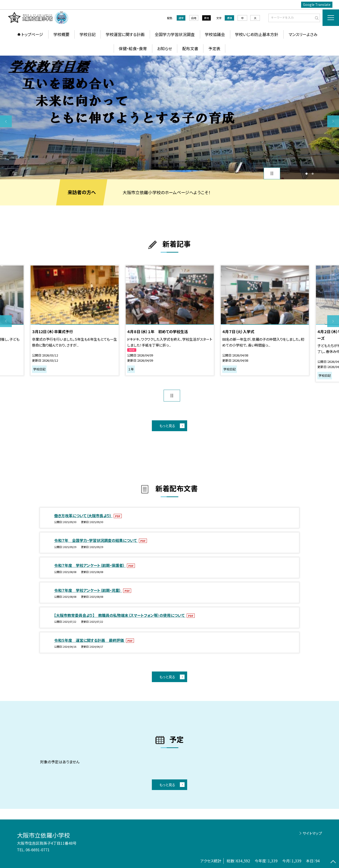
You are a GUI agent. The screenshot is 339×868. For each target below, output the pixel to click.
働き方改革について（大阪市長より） (83, 516)
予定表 (214, 48)
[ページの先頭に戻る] (333, 862)
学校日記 (88, 34)
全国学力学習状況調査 (175, 34)
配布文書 (190, 48)
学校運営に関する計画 (125, 34)
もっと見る (167, 426)
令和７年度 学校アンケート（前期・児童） (88, 590)
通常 (181, 18)
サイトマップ (312, 833)
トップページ (32, 34)
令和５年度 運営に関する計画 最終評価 (89, 640)
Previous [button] (6, 121)
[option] (169, 117)
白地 (194, 18)
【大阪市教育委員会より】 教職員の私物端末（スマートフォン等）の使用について (120, 615)
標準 (230, 18)
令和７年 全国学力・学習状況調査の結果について (96, 540)
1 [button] (306, 174)
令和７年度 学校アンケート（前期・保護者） (90, 565)
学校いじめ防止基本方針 (257, 34)
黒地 (206, 18)
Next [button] (333, 121)
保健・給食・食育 (133, 48)
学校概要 (61, 34)
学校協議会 (215, 34)
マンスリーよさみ (303, 34)
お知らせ (164, 48)
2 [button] (313, 174)
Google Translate (317, 4)
